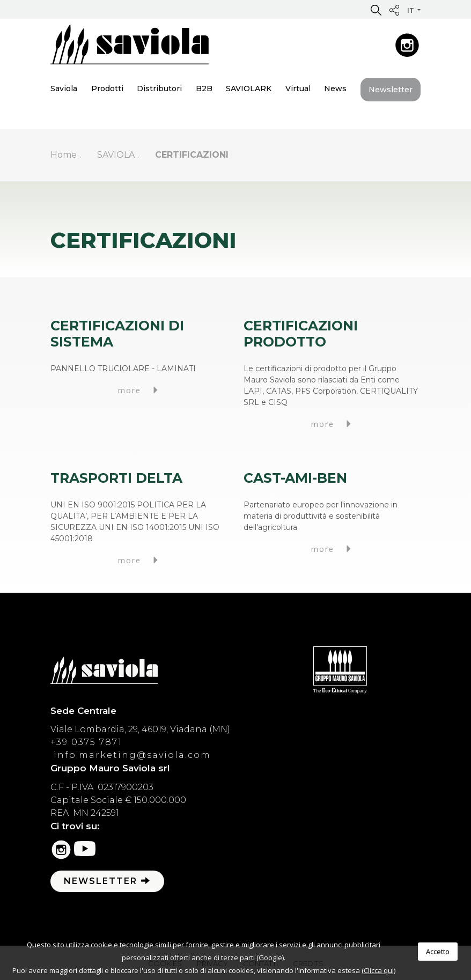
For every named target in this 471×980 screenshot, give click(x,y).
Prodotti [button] (107, 89)
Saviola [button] (64, 89)
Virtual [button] (298, 89)
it (411, 10)
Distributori (159, 89)
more (139, 390)
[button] (376, 10)
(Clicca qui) (378, 970)
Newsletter (391, 90)
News (335, 89)
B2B (204, 89)
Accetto (438, 952)
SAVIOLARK (249, 89)
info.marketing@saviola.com (131, 755)
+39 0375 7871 (86, 742)
